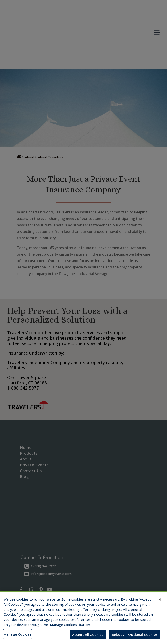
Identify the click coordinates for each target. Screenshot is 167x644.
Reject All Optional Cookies (135, 634)
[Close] (160, 599)
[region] (83, 618)
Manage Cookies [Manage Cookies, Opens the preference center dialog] (18, 634)
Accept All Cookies (88, 634)
